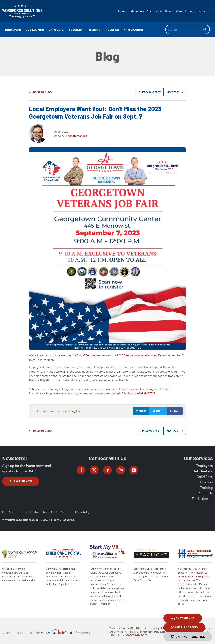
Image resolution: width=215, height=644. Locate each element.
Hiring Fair (74, 411)
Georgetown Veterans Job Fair (143, 355)
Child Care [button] (56, 29)
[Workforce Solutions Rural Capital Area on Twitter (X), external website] (94, 470)
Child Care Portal (59, 569)
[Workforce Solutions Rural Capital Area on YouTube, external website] (134, 470)
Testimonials (136, 11)
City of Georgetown (89, 355)
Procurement (154, 11)
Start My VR (97, 569)
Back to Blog (42, 92)
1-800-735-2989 (134, 635)
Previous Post (150, 92)
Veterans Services (55, 411)
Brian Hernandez (76, 136)
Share (141, 411)
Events (190, 11)
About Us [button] (112, 29)
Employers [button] (13, 29)
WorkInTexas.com (12, 569)
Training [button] (94, 29)
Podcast (178, 11)
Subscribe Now (21, 481)
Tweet (158, 411)
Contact (202, 11)
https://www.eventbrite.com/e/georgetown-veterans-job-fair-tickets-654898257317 (101, 393)
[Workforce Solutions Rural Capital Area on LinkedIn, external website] (107, 470)
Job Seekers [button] (35, 29)
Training (206, 487)
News (122, 11)
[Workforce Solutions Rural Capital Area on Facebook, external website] (81, 470)
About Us (205, 493)
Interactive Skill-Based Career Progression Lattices (194, 577)
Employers (204, 466)
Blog (168, 11)
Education (205, 482)
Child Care (205, 477)
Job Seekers (203, 471)
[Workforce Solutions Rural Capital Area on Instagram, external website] (121, 470)
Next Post (175, 92)
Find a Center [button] (134, 29)
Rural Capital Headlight (151, 569)
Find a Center (202, 498)
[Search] (184, 29)
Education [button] (76, 29)
